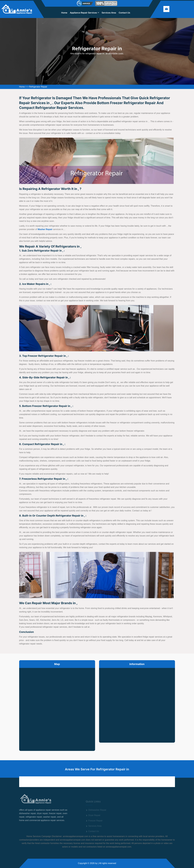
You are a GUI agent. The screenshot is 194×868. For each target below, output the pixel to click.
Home (64, 13)
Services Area (109, 13)
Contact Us (124, 13)
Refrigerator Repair (38, 87)
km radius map (57, 707)
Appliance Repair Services (83, 13)
